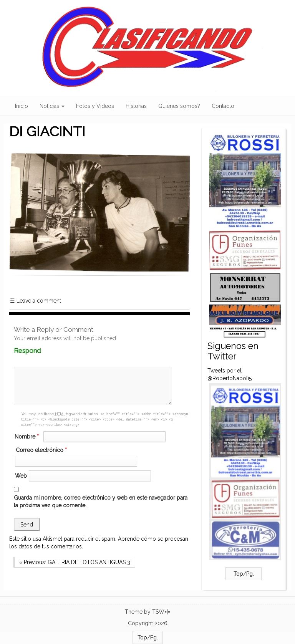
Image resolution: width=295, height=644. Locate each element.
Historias (136, 106)
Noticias (52, 106)
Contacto (223, 106)
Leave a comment (36, 301)
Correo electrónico (42, 450)
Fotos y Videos (95, 106)
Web (21, 476)
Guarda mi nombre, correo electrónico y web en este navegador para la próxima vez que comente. (101, 502)
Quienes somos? (179, 106)
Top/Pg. (244, 574)
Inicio (22, 106)
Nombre (28, 437)
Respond (42, 351)
